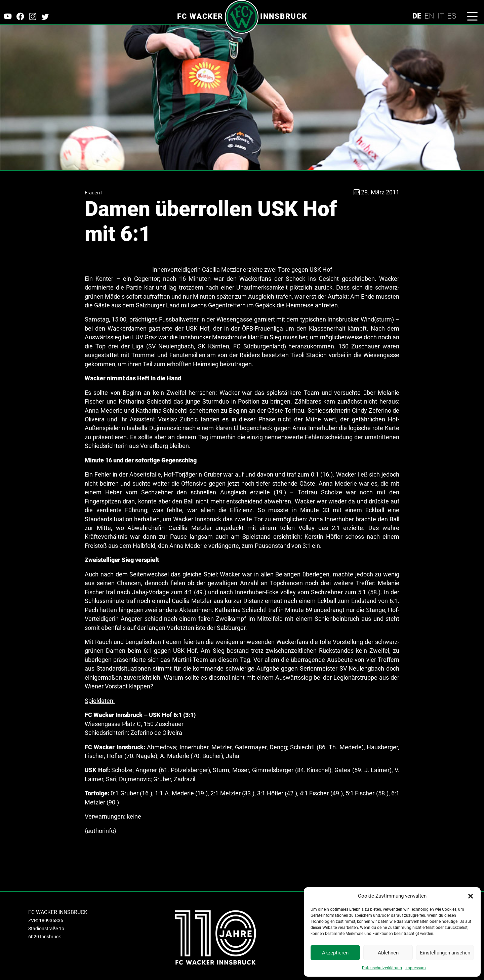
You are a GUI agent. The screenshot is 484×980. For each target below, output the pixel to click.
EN (429, 16)
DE (417, 16)
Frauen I (94, 193)
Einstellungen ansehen (445, 953)
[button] (471, 896)
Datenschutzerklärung (382, 968)
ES (452, 16)
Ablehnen (388, 953)
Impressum (416, 968)
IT (441, 16)
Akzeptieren (335, 953)
